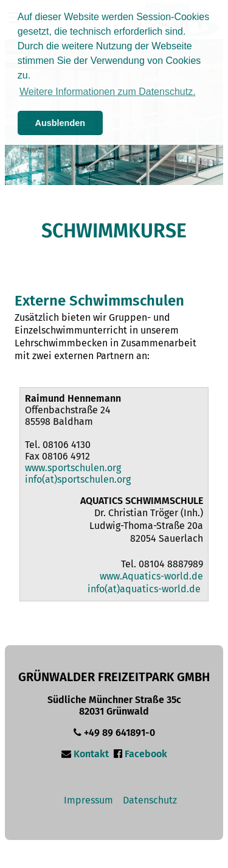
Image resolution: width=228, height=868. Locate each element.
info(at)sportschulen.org (78, 479)
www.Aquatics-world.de (151, 576)
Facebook (146, 754)
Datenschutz (150, 800)
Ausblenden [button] (60, 123)
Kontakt (91, 754)
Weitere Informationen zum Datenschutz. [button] (108, 92)
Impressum (88, 800)
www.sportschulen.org (73, 468)
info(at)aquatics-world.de (144, 589)
